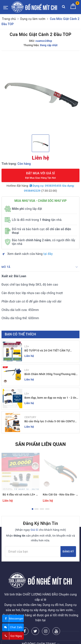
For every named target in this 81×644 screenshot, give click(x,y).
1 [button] (33, 509)
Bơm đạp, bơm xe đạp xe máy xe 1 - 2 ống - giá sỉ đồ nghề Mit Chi (51, 398)
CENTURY (30, 417)
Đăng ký (68, 552)
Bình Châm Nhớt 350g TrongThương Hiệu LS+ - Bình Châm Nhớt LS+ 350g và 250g (51, 374)
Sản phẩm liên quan (40, 444)
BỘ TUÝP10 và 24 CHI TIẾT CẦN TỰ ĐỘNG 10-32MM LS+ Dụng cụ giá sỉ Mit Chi (50, 351)
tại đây (48, 254)
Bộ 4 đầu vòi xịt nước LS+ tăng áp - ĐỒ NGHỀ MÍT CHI (37, 494)
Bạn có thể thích (20, 334)
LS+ (27, 346)
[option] (40, 92)
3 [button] (42, 509)
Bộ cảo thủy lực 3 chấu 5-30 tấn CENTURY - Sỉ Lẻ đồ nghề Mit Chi (51, 422)
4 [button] (47, 509)
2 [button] (37, 509)
